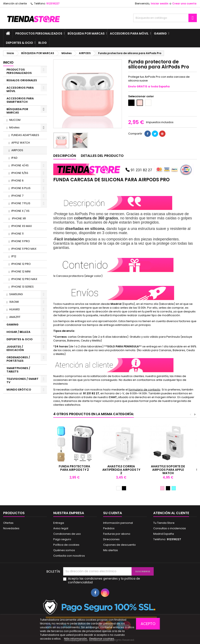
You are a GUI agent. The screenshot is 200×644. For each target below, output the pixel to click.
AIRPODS (17, 150)
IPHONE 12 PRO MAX (24, 279)
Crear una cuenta (184, 3)
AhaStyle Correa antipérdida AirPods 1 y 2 (121, 470)
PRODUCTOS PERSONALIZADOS (39, 33)
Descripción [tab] (65, 156)
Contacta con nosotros (69, 556)
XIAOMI (14, 302)
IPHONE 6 (17, 181)
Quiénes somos (64, 550)
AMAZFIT (15, 317)
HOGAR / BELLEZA (18, 332)
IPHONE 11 (17, 234)
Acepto (148, 624)
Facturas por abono (117, 534)
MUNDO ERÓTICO (19, 390)
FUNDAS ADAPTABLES (25, 135)
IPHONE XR (19, 218)
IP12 (14, 256)
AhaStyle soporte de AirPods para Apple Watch (168, 470)
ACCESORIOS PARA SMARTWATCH (20, 100)
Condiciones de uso (67, 534)
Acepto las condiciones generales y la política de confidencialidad (104, 580)
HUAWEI (15, 309)
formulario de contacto (145, 390)
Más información (76, 639)
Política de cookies (66, 545)
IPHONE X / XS (20, 211)
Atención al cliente (15, 3)
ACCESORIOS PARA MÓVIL (129, 33)
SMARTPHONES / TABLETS (18, 370)
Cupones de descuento (119, 545)
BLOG (43, 43)
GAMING (160, 33)
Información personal (118, 523)
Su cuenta (113, 513)
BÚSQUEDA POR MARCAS (86, 33)
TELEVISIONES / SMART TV (23, 381)
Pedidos (109, 528)
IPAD (14, 158)
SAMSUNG (16, 294)
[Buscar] (165, 18)
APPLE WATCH (21, 143)
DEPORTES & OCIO (19, 43)
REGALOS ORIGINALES (22, 80)
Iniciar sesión (160, 3)
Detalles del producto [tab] (102, 156)
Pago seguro (62, 539)
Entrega (59, 523)
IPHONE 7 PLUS (21, 203)
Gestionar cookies (102, 639)
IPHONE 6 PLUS (21, 188)
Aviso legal (61, 528)
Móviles (14, 127)
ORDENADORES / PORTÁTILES (18, 359)
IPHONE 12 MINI (21, 271)
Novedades (11, 528)
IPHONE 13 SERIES (23, 287)
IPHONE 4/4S (20, 165)
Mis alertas (111, 550)
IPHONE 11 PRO (21, 241)
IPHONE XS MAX (22, 226)
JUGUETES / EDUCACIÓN (15, 348)
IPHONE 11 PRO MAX (24, 249)
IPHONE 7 (17, 196)
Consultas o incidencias (170, 528)
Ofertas (8, 523)
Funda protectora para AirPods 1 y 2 (74, 468)
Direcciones (111, 539)
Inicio (8, 62)
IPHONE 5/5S (20, 173)
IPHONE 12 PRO (21, 264)
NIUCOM (15, 120)
